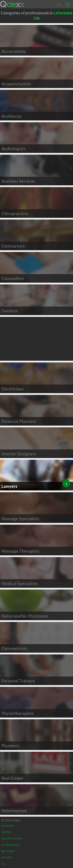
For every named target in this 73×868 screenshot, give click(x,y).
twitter (6, 832)
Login (59, 4)
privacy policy (11, 845)
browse (6, 857)
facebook (8, 826)
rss (3, 863)
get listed (8, 851)
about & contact (12, 838)
